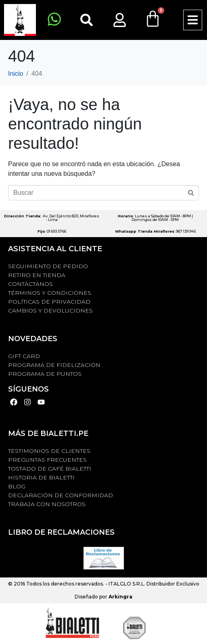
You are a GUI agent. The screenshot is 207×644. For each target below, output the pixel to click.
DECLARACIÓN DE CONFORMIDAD (61, 495)
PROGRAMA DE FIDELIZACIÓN (54, 365)
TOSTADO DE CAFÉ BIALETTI (50, 469)
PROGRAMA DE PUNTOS (45, 374)
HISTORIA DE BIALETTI (41, 477)
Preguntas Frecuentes (47, 460)
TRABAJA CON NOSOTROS (47, 504)
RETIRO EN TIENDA (37, 275)
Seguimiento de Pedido (48, 266)
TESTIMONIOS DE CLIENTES (49, 451)
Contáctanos (30, 284)
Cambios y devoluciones (50, 311)
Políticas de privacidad (49, 302)
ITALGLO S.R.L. (127, 584)
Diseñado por (103, 597)
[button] (193, 20)
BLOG (17, 486)
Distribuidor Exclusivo (172, 584)
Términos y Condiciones (50, 293)
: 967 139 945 (155, 231)
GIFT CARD (24, 356)
